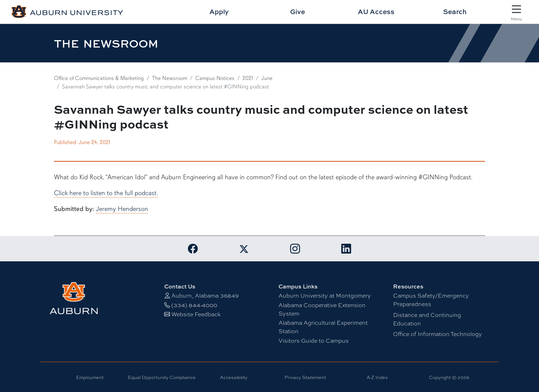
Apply (219, 11)
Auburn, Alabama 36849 (205, 296)
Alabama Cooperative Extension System (322, 309)
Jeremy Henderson (122, 209)
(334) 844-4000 (194, 305)
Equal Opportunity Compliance (162, 377)
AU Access (376, 11)
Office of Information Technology (437, 334)
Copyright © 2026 (449, 377)
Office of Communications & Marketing (99, 78)
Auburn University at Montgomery (325, 296)
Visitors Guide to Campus (314, 341)
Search (455, 11)
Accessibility (234, 377)
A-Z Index (377, 377)
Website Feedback (196, 314)
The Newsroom (170, 78)
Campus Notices (215, 78)
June (267, 78)
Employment (90, 377)
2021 (248, 78)
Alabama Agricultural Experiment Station (323, 327)
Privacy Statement (305, 377)
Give (298, 11)
